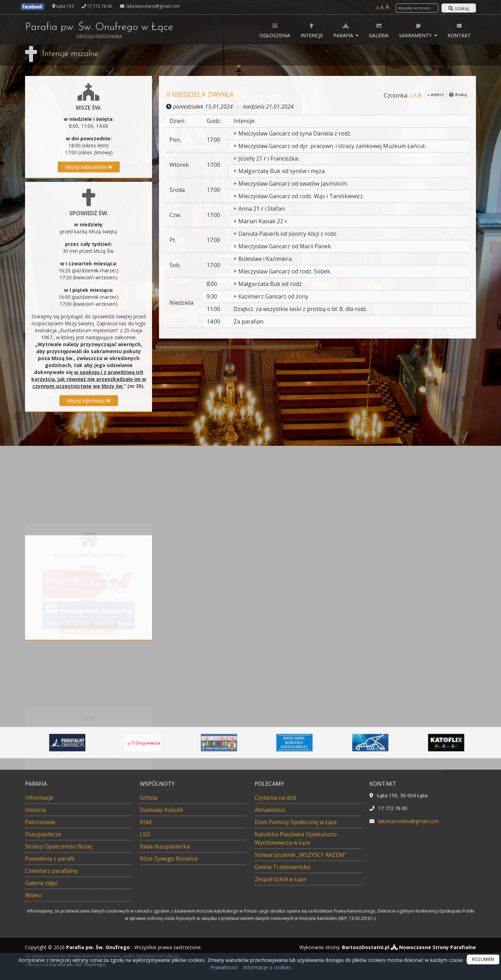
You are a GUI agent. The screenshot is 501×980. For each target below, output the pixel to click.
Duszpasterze (43, 937)
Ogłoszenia (275, 30)
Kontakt (459, 30)
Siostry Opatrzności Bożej (59, 949)
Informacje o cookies (267, 967)
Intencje (312, 30)
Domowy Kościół (161, 913)
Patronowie (40, 925)
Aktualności (270, 913)
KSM (146, 925)
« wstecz (436, 95)
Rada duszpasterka (165, 949)
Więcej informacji (89, 401)
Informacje (39, 901)
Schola (148, 901)
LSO (145, 937)
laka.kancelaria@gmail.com (153, 6)
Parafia (344, 30)
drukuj (458, 95)
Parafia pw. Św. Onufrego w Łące (99, 31)
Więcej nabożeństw (89, 167)
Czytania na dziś (276, 901)
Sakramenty (416, 30)
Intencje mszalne (70, 54)
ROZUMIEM (483, 959)
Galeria (379, 30)
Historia (35, 913)
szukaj (459, 8)
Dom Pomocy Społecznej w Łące (296, 925)
